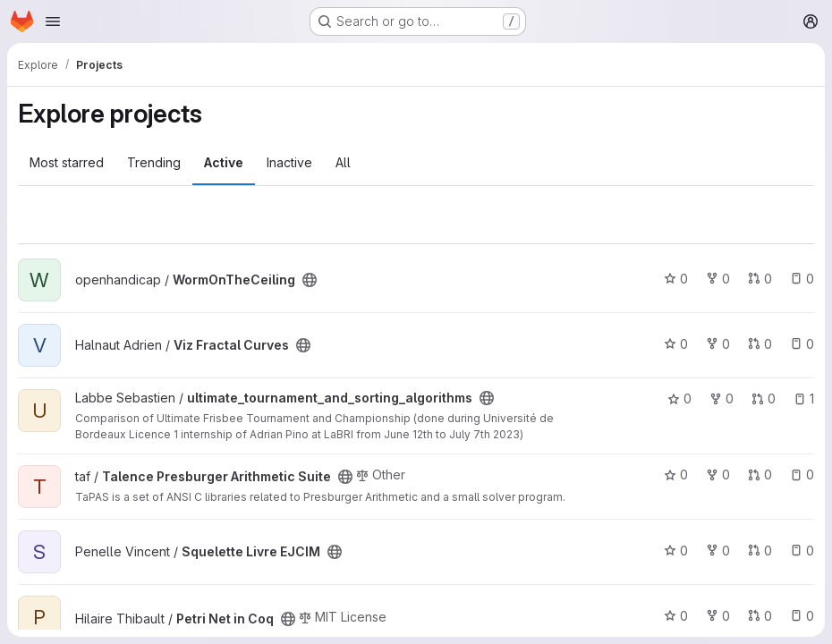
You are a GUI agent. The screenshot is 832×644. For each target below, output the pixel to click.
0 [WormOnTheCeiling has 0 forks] (718, 279)
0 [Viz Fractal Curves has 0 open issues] (802, 344)
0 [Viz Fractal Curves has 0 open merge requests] (760, 344)
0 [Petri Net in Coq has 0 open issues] (802, 616)
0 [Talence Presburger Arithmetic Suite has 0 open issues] (802, 475)
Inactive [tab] (289, 162)
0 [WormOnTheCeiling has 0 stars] (676, 279)
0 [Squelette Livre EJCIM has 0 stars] (676, 551)
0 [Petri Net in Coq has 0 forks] (718, 616)
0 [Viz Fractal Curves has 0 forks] (718, 344)
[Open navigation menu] (53, 21)
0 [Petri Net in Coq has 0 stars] (676, 616)
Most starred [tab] (67, 162)
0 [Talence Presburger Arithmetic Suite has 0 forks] (718, 475)
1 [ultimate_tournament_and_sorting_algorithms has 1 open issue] (804, 398)
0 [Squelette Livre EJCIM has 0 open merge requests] (760, 551)
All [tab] (343, 162)
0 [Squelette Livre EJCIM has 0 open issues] (802, 551)
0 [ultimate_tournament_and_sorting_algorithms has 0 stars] (679, 398)
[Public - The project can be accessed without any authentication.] (310, 280)
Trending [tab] (154, 162)
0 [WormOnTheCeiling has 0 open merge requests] (760, 279)
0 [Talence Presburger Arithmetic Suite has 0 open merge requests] (760, 475)
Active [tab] (224, 162)
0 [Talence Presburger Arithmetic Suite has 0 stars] (676, 475)
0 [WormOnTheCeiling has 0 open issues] (802, 279)
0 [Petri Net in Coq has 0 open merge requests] (760, 616)
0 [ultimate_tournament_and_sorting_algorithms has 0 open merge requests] (764, 398)
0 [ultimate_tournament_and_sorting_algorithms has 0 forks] (722, 398)
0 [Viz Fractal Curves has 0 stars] (676, 344)
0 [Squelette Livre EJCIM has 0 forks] (718, 551)
